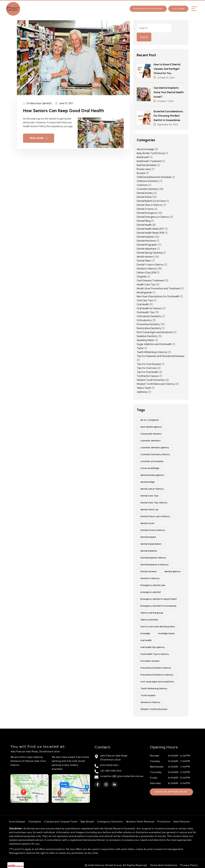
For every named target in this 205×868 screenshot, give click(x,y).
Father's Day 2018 (146, 271)
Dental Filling (144, 220)
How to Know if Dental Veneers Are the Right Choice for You (167, 69)
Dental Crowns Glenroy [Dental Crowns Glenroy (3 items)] (153, 529)
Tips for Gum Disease (149, 363)
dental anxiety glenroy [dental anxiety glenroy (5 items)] (152, 474)
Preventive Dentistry (148, 323)
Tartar (140, 347)
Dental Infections (146, 240)
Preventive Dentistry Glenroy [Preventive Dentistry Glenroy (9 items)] (156, 667)
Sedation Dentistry (147, 335)
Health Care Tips (146, 283)
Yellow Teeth (144, 387)
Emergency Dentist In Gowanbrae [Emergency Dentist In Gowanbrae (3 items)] (158, 605)
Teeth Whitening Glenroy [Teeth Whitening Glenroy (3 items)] (154, 687)
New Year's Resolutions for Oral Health (158, 295)
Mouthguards (144, 291)
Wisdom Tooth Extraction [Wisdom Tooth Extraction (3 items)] (154, 708)
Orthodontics (144, 319)
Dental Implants (145, 236)
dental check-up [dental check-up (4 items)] (149, 508)
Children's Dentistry (148, 180)
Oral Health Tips (146, 311)
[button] (194, 9)
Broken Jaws (144, 168)
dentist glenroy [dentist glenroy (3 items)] (173, 570)
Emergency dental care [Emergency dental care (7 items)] (153, 584)
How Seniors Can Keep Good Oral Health (66, 111)
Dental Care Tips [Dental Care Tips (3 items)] (149, 495)
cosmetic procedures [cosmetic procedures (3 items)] (152, 460)
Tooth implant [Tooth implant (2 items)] (148, 694)
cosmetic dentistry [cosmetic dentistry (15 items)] (151, 440)
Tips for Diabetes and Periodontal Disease (161, 355)
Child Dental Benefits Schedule (154, 176)
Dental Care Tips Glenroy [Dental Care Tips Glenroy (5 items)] (154, 501)
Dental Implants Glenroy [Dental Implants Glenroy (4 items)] (153, 557)
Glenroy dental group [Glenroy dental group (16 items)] (152, 612)
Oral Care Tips (145, 299)
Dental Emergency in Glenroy (153, 216)
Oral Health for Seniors (149, 307)
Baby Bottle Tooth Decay (151, 152)
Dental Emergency (147, 212)
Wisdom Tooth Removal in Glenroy (156, 383)
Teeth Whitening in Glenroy (152, 351)
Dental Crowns (145, 208)
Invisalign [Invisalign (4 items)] (145, 632)
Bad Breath (143, 156)
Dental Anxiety (145, 192)
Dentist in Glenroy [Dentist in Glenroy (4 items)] (150, 577)
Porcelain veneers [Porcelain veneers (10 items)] (150, 660)
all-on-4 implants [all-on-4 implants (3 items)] (150, 419)
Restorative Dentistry (149, 327)
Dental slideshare (147, 248)
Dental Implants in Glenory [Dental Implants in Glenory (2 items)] (154, 563)
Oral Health (143, 303)
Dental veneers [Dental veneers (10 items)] (149, 570)
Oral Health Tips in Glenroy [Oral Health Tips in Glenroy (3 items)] (155, 653)
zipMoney (142, 391)
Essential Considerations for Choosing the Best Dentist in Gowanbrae (169, 115)
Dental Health (144, 224)
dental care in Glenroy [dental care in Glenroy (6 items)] (152, 488)
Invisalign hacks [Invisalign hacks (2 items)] (166, 632)
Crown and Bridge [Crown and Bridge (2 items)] (150, 467)
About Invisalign (145, 148)
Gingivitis (142, 275)
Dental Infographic (147, 244)
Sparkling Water (146, 339)
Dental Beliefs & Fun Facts (151, 200)
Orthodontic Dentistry (149, 315)
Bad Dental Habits (147, 164)
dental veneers (145, 256)
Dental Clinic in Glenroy (149, 204)
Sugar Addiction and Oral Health (154, 343)
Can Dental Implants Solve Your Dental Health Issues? (169, 92)
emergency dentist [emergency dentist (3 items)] (151, 591)
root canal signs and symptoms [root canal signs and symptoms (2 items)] (157, 680)
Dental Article (144, 196)
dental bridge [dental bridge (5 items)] (148, 481)
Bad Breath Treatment (149, 160)
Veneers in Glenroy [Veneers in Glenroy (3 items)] (150, 701)
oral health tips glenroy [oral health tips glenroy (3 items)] (153, 646)
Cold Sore (142, 184)
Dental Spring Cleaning (150, 252)
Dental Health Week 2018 (150, 232)
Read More (39, 138)
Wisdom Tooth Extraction (151, 379)
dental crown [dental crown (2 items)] (147, 522)
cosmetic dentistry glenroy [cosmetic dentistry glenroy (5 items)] (155, 446)
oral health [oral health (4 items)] (146, 639)
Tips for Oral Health (148, 371)
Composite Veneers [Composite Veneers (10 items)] (151, 433)
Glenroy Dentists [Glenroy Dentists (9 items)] (149, 619)
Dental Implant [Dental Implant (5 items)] (148, 536)
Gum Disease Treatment (151, 279)
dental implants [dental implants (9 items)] (149, 550)
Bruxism (141, 172)
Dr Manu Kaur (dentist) (37, 103)
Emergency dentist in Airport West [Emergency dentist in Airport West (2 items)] (159, 598)
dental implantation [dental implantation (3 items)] (151, 543)
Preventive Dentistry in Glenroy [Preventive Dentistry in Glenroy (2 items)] (157, 674)
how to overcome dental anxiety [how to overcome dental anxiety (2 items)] (158, 625)
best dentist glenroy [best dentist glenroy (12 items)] (151, 426)
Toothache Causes (148, 375)
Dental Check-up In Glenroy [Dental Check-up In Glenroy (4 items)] (155, 515)
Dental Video (144, 259)
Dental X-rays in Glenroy (150, 263)
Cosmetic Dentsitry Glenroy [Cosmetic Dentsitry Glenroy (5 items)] (155, 453)
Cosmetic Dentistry (148, 188)
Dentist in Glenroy (147, 267)
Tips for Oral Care (147, 367)
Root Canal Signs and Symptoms (155, 331)
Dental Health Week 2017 (150, 228)
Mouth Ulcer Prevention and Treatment (159, 287)
